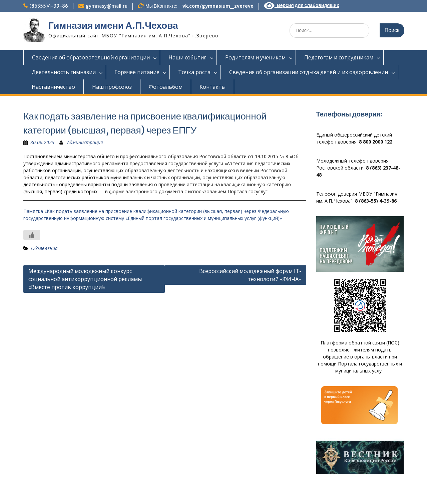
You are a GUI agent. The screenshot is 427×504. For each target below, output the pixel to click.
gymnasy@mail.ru (107, 6)
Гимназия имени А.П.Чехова (113, 25)
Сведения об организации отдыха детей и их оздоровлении (309, 72)
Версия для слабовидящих (302, 5)
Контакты (212, 87)
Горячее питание (137, 72)
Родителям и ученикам (255, 57)
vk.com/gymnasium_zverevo (218, 6)
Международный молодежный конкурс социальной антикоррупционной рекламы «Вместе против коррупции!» (85, 279)
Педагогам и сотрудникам (339, 57)
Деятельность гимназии (64, 72)
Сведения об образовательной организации (91, 57)
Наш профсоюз (112, 87)
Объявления (44, 248)
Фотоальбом (166, 87)
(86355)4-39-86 (49, 6)
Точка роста (194, 72)
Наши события (187, 57)
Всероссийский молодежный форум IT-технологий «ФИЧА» (250, 275)
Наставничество (53, 87)
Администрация (85, 142)
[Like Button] (32, 235)
